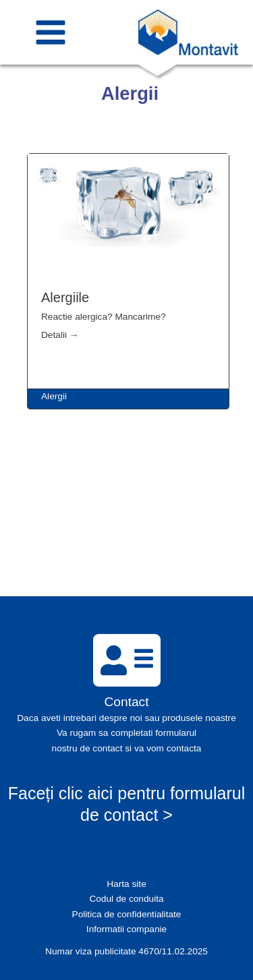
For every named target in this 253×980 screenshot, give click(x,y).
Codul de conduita (126, 899)
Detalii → (60, 335)
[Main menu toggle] (51, 32)
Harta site (126, 884)
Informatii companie (126, 929)
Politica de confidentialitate (127, 914)
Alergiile (65, 297)
